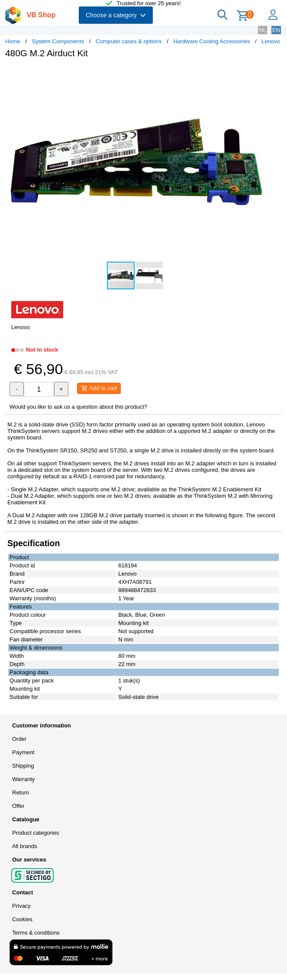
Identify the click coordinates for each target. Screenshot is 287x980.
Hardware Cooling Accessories (211, 41)
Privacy (21, 906)
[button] (257, 74)
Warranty (23, 779)
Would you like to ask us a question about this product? (78, 407)
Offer (18, 806)
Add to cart (99, 388)
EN (276, 30)
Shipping (23, 766)
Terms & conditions (36, 933)
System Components (58, 41)
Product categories (35, 833)
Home (13, 41)
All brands (25, 846)
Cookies (22, 919)
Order (19, 739)
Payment (23, 752)
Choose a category (116, 15)
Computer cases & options (129, 41)
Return (21, 793)
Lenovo (271, 41)
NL (263, 30)
